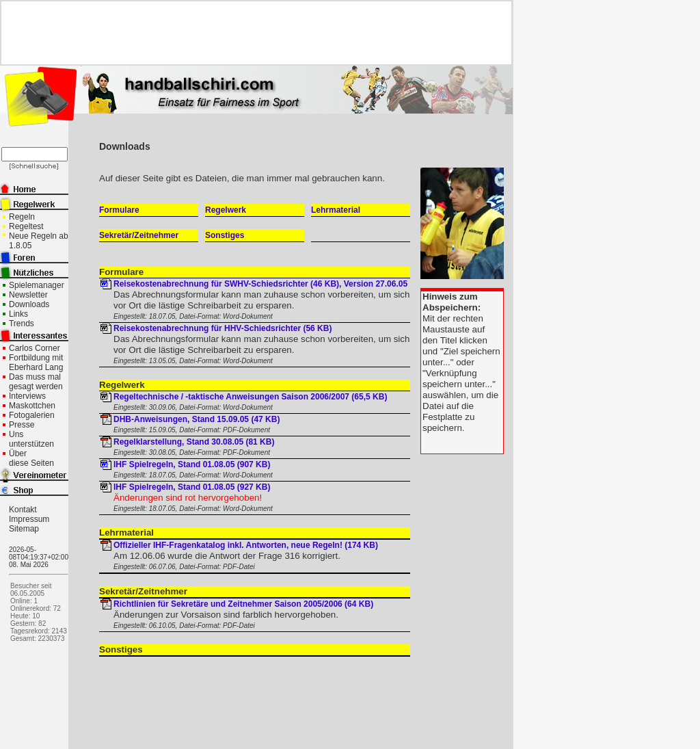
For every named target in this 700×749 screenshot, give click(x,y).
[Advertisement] (251, 33)
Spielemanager (37, 285)
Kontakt (23, 510)
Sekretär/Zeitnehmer (139, 235)
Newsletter (28, 295)
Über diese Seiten (31, 458)
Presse (22, 425)
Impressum (29, 519)
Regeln (22, 217)
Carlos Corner (35, 348)
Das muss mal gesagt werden (36, 382)
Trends (22, 324)
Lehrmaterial (336, 210)
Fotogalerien (32, 415)
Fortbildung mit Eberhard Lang (36, 363)
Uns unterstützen (31, 439)
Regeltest (26, 226)
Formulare (119, 210)
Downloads (29, 304)
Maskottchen (32, 406)
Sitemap (24, 529)
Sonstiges (225, 235)
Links (18, 314)
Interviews (27, 396)
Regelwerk (226, 210)
